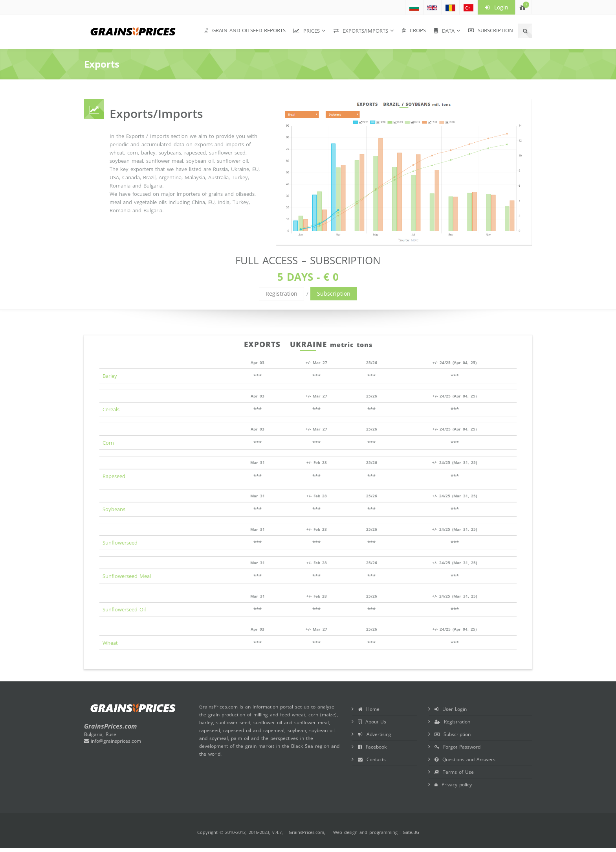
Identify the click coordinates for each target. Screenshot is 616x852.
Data (444, 31)
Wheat (110, 643)
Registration (281, 294)
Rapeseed (114, 476)
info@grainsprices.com (113, 741)
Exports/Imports (361, 31)
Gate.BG (411, 832)
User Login (451, 709)
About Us (372, 722)
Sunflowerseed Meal (127, 576)
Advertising (375, 734)
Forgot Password (457, 747)
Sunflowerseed (120, 543)
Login (497, 7)
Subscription (491, 30)
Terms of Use (454, 772)
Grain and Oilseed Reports (245, 30)
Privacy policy (453, 785)
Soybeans (114, 509)
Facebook (372, 747)
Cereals (111, 409)
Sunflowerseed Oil (124, 609)
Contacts (372, 759)
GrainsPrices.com (306, 832)
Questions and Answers (465, 759)
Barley (110, 376)
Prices (307, 31)
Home (369, 709)
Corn (108, 443)
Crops (414, 30)
